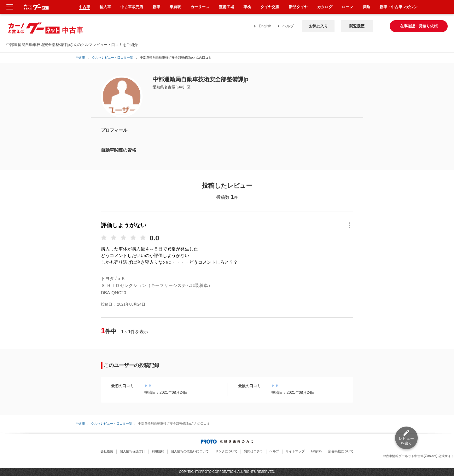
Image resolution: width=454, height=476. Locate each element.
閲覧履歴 (357, 26)
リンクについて (226, 451)
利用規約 (158, 451)
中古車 (80, 57)
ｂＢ (148, 386)
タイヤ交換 (270, 7)
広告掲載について (341, 451)
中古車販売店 (132, 7)
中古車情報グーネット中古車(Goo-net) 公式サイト (418, 456)
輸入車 (105, 7)
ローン (347, 7)
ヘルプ (288, 26)
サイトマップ (295, 451)
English (265, 26)
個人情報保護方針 (132, 451)
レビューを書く (406, 441)
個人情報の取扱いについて (190, 451)
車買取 (175, 7)
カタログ (325, 7)
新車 (156, 7)
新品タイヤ (298, 7)
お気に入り (318, 26)
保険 (366, 7)
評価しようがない (124, 225)
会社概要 (107, 451)
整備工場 (226, 7)
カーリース (200, 7)
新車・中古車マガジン (399, 7)
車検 (247, 7)
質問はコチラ (253, 451)
